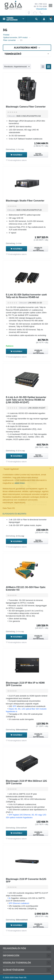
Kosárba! (18, 155)
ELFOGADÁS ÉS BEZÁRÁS (14, 514)
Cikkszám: (12, 116)
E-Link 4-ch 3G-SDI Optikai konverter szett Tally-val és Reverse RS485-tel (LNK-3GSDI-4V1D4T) (26, 400)
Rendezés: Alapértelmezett (17, 67)
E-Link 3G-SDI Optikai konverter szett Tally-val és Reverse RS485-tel (26, 296)
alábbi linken (20, 483)
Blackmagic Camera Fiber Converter (26, 107)
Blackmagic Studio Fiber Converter (25, 201)
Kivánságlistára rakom (17, 160)
